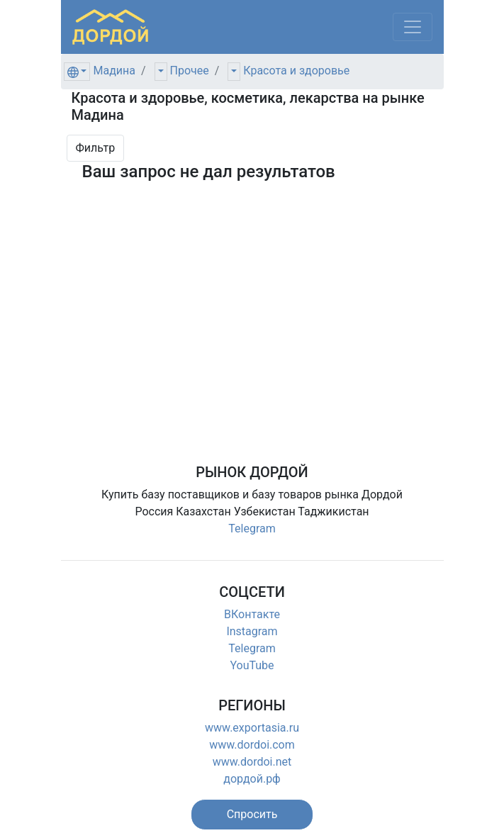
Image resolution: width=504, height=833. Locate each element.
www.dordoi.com (252, 745)
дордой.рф (252, 779)
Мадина (114, 71)
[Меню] (413, 27)
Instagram (252, 631)
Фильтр (96, 148)
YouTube (252, 665)
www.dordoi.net (252, 762)
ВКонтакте (252, 614)
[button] (252, 815)
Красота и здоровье (296, 71)
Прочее (190, 71)
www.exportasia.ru (252, 728)
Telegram (252, 529)
